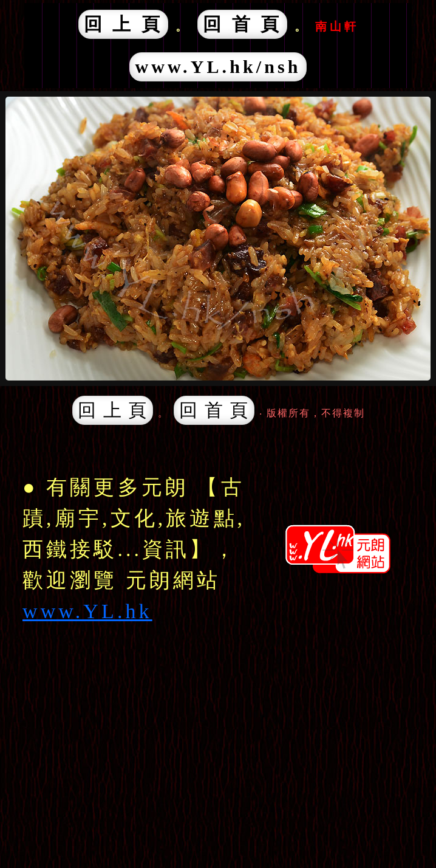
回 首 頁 (243, 24)
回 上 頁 (124, 24)
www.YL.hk (87, 611)
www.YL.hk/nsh (218, 67)
